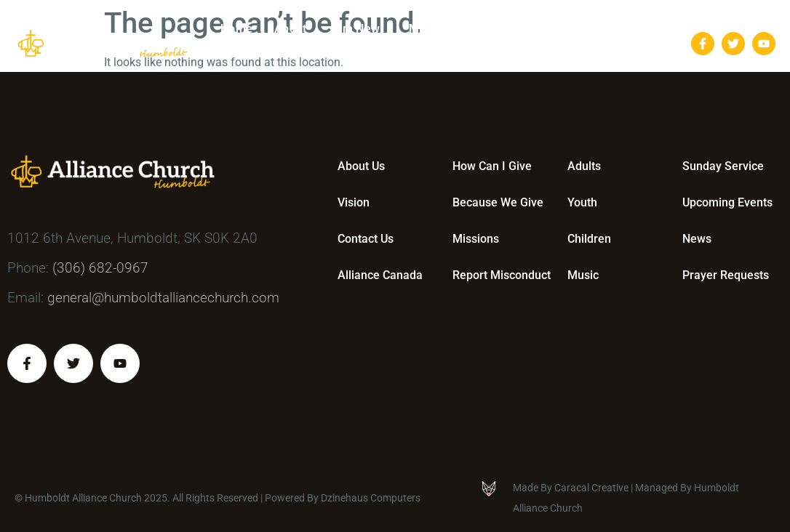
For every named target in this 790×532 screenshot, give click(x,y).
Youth (582, 202)
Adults (584, 166)
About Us (361, 166)
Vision (354, 202)
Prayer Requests (726, 275)
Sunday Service (723, 166)
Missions (476, 239)
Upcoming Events (727, 202)
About (294, 29)
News (697, 239)
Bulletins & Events (597, 29)
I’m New (361, 29)
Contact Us (366, 239)
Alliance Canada (380, 275)
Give (507, 29)
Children (589, 239)
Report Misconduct (502, 275)
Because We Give (498, 202)
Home (236, 29)
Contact (627, 58)
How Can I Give (492, 166)
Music (583, 275)
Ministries (439, 29)
